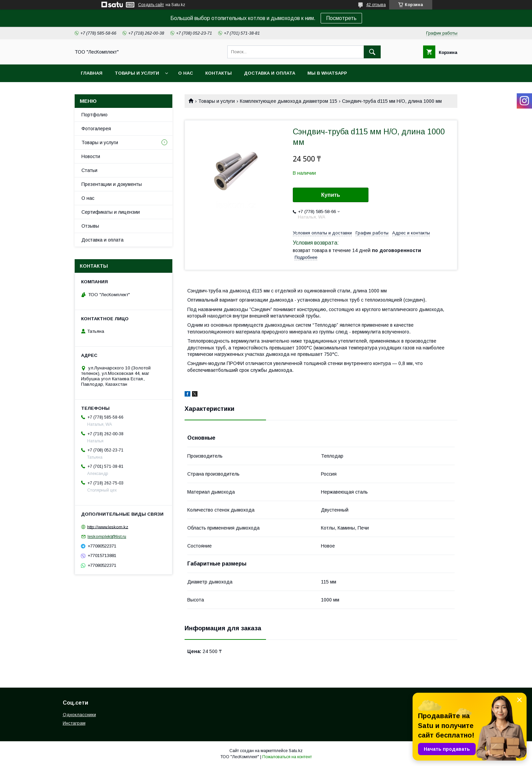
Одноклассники (79, 715)
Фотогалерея (96, 129)
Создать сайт (151, 5)
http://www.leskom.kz (108, 527)
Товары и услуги (137, 73)
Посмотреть (341, 18)
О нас (186, 73)
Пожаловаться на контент (287, 757)
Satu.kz (296, 751)
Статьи (89, 170)
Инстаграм (74, 723)
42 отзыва (376, 5)
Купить (331, 195)
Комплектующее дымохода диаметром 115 (289, 101)
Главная (92, 73)
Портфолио (94, 115)
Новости (91, 156)
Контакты (218, 73)
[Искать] (372, 52)
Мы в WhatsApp (327, 73)
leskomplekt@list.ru (107, 537)
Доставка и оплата (270, 73)
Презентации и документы (112, 184)
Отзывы (90, 226)
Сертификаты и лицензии (111, 212)
